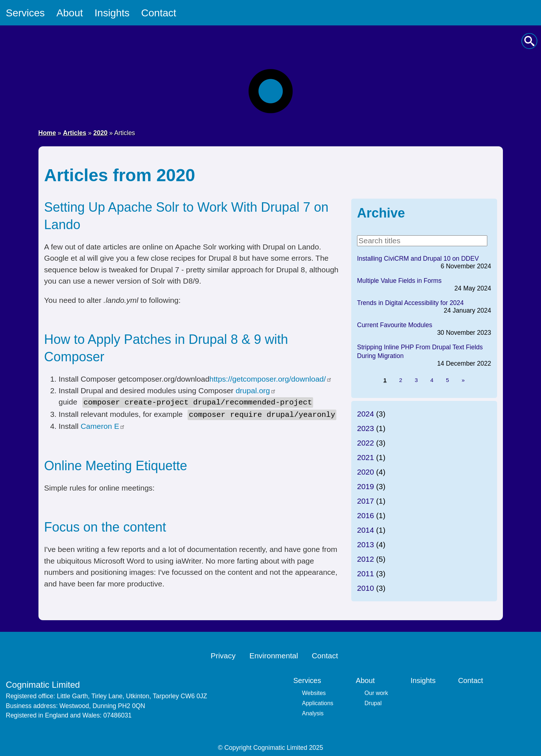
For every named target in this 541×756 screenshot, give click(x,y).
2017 (366, 501)
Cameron (103, 425)
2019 (366, 486)
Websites (314, 692)
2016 (366, 515)
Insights (112, 13)
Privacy (223, 655)
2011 (366, 574)
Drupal (373, 702)
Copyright (238, 746)
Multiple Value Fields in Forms (399, 281)
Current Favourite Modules (395, 325)
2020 (100, 133)
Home (47, 133)
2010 (366, 588)
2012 (366, 559)
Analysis (313, 712)
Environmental (274, 655)
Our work (376, 692)
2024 (366, 414)
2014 (366, 530)
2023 (366, 428)
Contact (159, 13)
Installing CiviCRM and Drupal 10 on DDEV (418, 259)
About (69, 13)
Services (25, 13)
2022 (366, 443)
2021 (366, 457)
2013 (366, 544)
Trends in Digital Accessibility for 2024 (410, 303)
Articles (75, 133)
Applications (317, 702)
